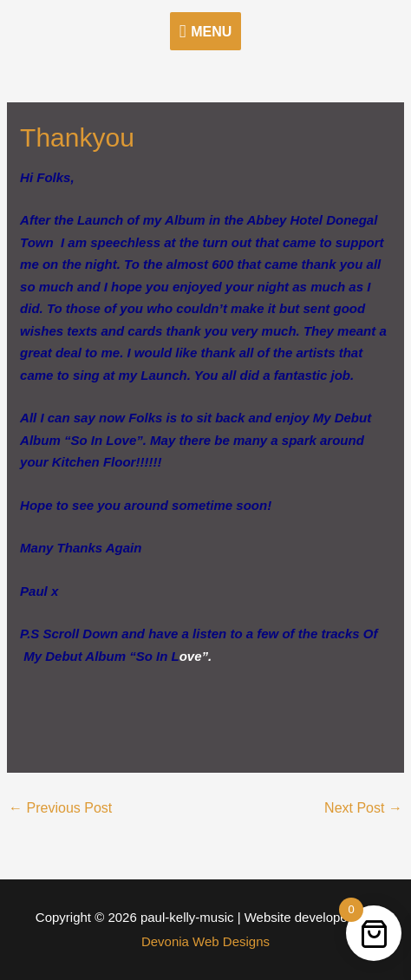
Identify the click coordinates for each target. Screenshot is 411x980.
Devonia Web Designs (205, 941)
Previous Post (60, 808)
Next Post (363, 808)
